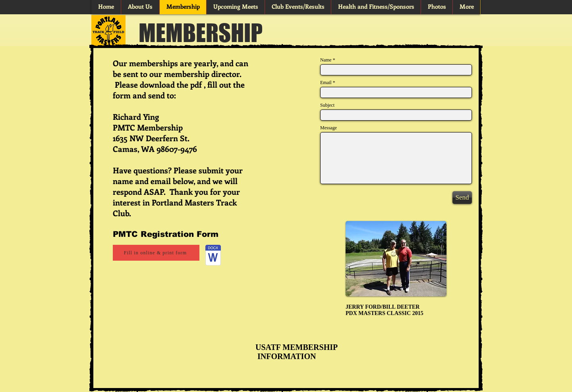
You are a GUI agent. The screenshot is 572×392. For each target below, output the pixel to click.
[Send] (462, 198)
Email (326, 83)
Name (326, 60)
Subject (327, 105)
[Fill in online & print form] (156, 253)
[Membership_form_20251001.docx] (213, 256)
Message (329, 128)
